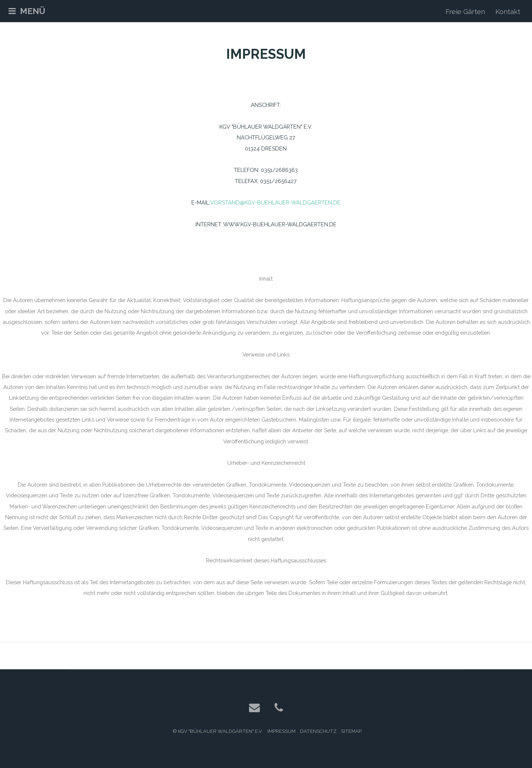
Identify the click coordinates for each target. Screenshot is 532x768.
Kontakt (508, 12)
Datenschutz (318, 731)
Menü (33, 11)
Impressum (282, 731)
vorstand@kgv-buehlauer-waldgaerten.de (275, 202)
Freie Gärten (465, 12)
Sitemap (351, 731)
